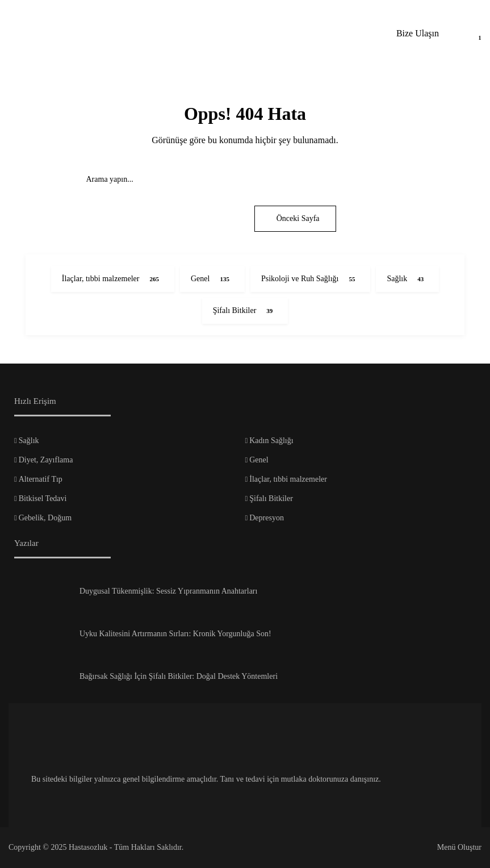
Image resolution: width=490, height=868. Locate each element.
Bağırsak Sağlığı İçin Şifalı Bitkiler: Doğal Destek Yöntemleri (179, 676)
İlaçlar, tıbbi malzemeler (288, 479)
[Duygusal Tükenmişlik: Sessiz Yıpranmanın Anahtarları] (43, 595)
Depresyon (267, 518)
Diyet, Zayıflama (46, 460)
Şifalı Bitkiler (271, 498)
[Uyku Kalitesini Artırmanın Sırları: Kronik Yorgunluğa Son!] (43, 638)
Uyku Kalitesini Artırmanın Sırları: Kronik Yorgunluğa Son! (175, 634)
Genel (259, 460)
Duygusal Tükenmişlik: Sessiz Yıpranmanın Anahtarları (168, 591)
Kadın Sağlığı (271, 441)
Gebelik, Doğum (45, 518)
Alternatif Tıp (41, 479)
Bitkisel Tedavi (43, 498)
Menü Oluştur (459, 847)
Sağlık (29, 441)
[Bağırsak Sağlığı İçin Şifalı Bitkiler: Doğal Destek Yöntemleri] (43, 681)
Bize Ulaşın (418, 33)
